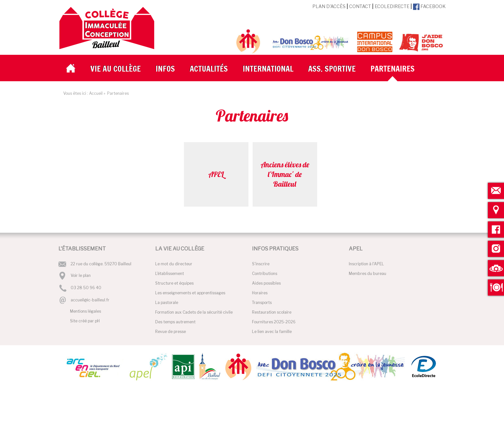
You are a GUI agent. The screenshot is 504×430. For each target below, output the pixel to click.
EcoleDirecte (392, 6)
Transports (262, 303)
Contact (360, 6)
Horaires (260, 293)
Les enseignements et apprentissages (190, 293)
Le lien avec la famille (272, 332)
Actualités (209, 69)
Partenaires (393, 69)
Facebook (429, 6)
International (268, 69)
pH (97, 321)
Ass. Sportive (332, 69)
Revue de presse (171, 332)
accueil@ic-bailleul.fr (90, 300)
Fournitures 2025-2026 (274, 322)
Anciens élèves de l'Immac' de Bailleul (285, 174)
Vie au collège (116, 69)
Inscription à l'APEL (366, 264)
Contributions (265, 274)
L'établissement (170, 274)
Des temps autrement (175, 322)
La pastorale (167, 303)
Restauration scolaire (272, 312)
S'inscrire (261, 264)
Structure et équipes (174, 283)
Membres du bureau (368, 274)
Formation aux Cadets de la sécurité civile (194, 312)
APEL (216, 174)
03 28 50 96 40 (86, 288)
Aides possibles (266, 283)
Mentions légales (86, 311)
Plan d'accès (329, 6)
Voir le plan (81, 275)
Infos (165, 69)
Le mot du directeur (174, 264)
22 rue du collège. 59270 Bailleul (101, 264)
